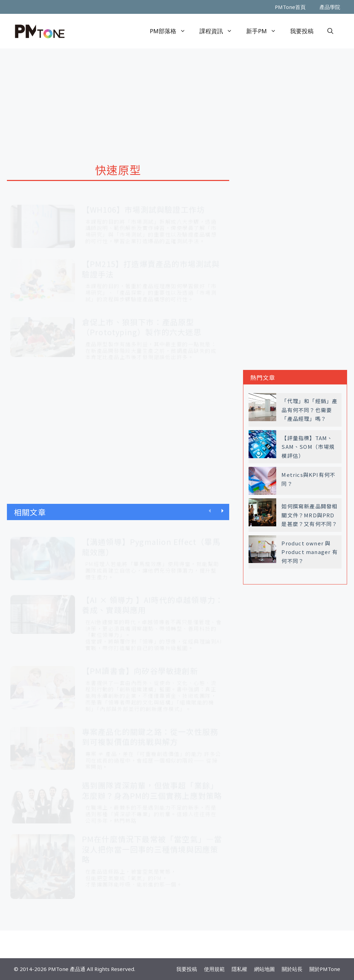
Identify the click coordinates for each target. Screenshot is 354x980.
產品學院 (330, 7)
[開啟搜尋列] (330, 31)
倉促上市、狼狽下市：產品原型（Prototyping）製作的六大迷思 (142, 320)
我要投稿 (302, 31)
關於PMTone (325, 969)
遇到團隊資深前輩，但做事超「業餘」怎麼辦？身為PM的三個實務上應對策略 (152, 784)
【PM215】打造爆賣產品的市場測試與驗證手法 (151, 262)
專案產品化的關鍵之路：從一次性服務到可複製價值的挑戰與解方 (150, 730)
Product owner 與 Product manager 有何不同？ (309, 552)
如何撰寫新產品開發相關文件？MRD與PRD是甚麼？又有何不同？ (309, 515)
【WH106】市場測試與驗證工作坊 (143, 203)
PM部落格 (171, 31)
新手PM (265, 31)
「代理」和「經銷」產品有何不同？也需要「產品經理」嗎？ (309, 410)
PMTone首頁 (290, 7)
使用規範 (214, 969)
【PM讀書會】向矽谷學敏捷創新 (140, 664)
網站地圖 (264, 969)
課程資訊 (219, 31)
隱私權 (239, 969)
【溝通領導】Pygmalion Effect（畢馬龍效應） (151, 540)
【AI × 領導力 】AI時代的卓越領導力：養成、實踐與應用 (153, 598)
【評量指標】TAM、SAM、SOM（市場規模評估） (308, 447)
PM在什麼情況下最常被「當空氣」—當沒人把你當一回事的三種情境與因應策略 (152, 842)
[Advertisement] (177, 100)
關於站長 (292, 969)
